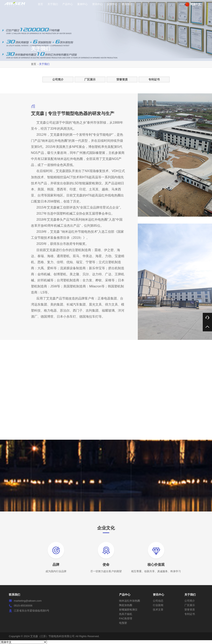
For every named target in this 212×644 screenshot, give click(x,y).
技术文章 (158, 610)
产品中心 (68, 4)
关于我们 (53, 4)
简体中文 (193, 4)
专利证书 (154, 80)
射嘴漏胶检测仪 (128, 610)
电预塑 (123, 623)
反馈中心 (112, 4)
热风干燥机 (126, 614)
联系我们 (127, 4)
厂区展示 (90, 80)
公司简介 (58, 80)
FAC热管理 (126, 618)
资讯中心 (97, 4)
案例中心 (82, 4)
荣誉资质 (122, 80)
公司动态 (158, 601)
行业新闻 (158, 605)
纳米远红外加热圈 (130, 601)
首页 (40, 4)
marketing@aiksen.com (28, 601)
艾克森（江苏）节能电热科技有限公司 (52, 636)
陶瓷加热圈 (126, 605)
